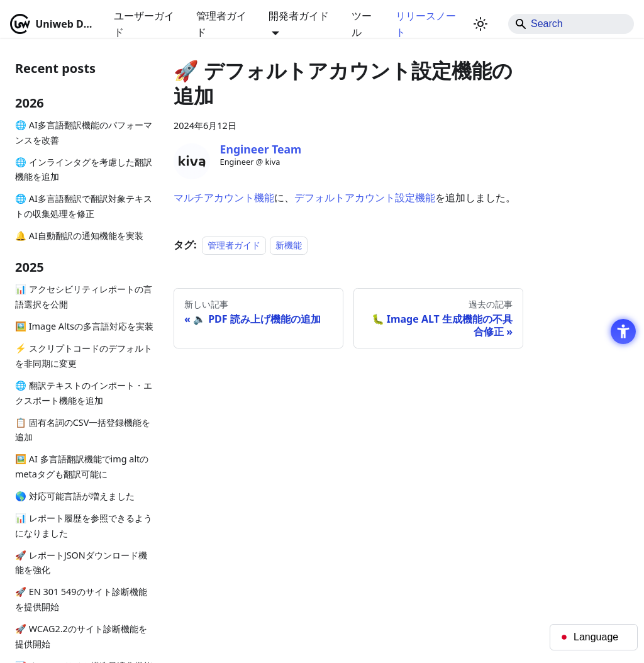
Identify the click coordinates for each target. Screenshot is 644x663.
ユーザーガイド (144, 24)
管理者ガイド (221, 24)
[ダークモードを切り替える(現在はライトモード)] (480, 24)
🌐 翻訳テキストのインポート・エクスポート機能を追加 (84, 393)
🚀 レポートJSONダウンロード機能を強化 (81, 563)
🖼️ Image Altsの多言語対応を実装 (84, 326)
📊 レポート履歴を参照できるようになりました (84, 526)
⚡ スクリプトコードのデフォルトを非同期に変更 (84, 356)
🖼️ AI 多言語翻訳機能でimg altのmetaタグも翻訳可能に (82, 466)
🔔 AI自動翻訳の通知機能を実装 (79, 236)
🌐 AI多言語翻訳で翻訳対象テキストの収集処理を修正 (84, 206)
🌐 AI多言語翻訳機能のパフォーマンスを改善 (84, 132)
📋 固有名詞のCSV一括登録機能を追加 (83, 430)
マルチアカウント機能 (224, 198)
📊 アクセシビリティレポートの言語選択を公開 (84, 297)
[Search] (571, 24)
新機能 (289, 245)
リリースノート (426, 24)
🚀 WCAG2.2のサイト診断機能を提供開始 (81, 636)
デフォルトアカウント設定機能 (365, 198)
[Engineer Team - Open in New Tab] (192, 162)
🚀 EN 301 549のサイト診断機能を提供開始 (81, 599)
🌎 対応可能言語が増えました (75, 496)
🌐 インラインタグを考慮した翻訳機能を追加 (84, 170)
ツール (362, 24)
